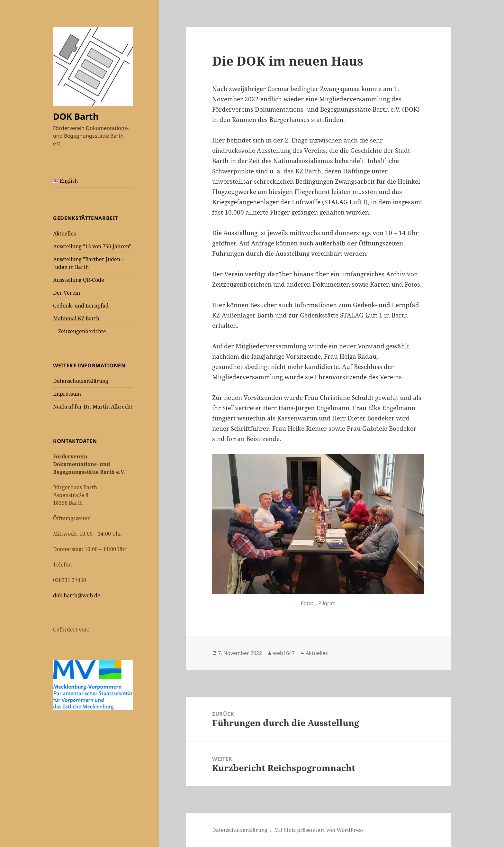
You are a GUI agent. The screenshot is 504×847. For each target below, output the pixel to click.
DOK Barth (76, 116)
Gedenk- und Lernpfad (81, 306)
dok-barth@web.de (77, 595)
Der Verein (67, 293)
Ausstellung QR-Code (79, 280)
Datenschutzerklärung (81, 381)
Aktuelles (64, 234)
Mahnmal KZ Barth (76, 318)
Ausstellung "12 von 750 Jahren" (92, 246)
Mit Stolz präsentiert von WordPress (319, 830)
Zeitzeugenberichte (82, 331)
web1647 (284, 653)
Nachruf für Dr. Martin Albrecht (93, 407)
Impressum (67, 394)
